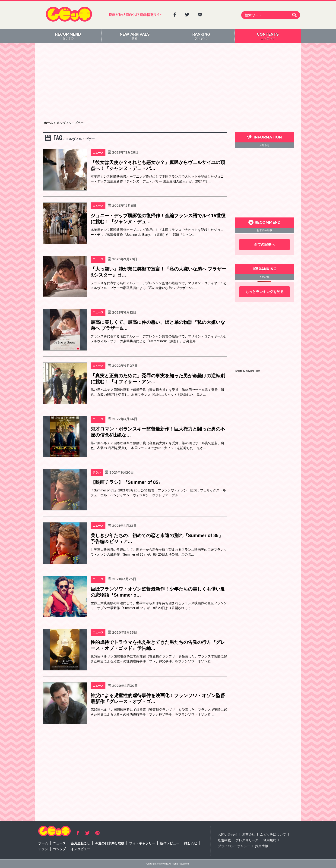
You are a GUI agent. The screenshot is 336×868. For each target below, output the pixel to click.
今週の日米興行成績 (110, 843)
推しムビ (191, 843)
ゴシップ (59, 849)
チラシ (43, 849)
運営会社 (249, 834)
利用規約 (270, 840)
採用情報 (262, 846)
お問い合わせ (228, 834)
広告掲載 (224, 840)
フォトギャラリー (142, 843)
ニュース (59, 843)
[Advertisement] (168, 82)
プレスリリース (247, 840)
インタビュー (80, 849)
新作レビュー (170, 843)
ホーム (43, 843)
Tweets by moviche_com (247, 371)
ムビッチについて (273, 834)
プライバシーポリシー (234, 846)
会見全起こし (80, 843)
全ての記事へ (264, 244)
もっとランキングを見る (265, 292)
